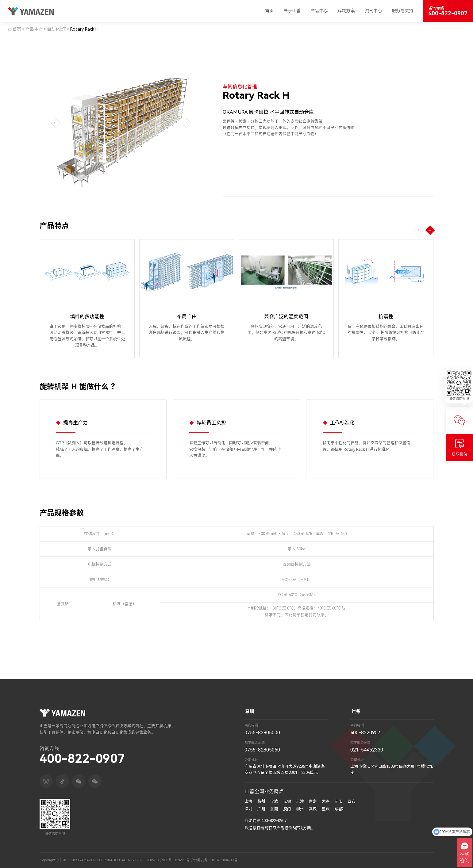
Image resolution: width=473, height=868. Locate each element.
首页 (269, 11)
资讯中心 (373, 11)
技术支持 (413, 860)
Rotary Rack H (84, 29)
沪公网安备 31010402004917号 (214, 860)
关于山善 (292, 11)
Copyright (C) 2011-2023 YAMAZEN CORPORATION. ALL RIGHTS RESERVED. (100, 860)
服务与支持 (402, 11)
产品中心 (319, 11)
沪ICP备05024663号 (175, 860)
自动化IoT (56, 29)
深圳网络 (427, 860)
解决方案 (346, 11)
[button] (430, 230)
